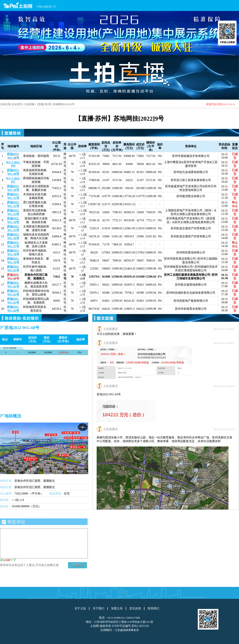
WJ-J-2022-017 (13, 180)
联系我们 (153, 609)
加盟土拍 (117, 609)
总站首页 (17, 104)
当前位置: (6, 104)
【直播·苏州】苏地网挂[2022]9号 (55, 104)
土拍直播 (29, 104)
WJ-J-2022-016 (13, 164)
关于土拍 (80, 609)
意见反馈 (135, 609)
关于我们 (98, 609)
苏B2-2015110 (140, 626)
